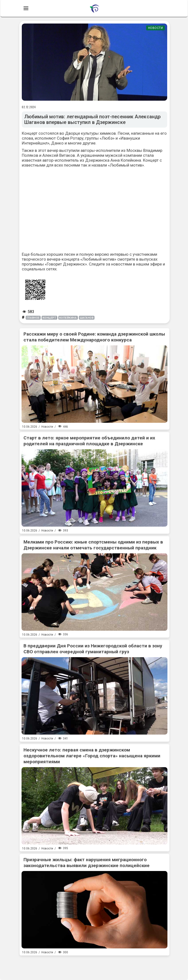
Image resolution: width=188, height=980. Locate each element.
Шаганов (87, 318)
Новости (156, 28)
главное (33, 318)
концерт (49, 318)
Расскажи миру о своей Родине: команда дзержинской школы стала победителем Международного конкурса (94, 337)
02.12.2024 (29, 107)
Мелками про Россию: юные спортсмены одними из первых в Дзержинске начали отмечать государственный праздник (93, 545)
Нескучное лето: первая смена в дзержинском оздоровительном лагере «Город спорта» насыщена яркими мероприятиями (92, 756)
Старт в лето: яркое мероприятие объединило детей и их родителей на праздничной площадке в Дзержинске (89, 441)
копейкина (68, 318)
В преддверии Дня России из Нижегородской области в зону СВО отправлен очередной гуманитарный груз (93, 649)
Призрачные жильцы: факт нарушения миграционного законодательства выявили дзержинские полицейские (87, 863)
